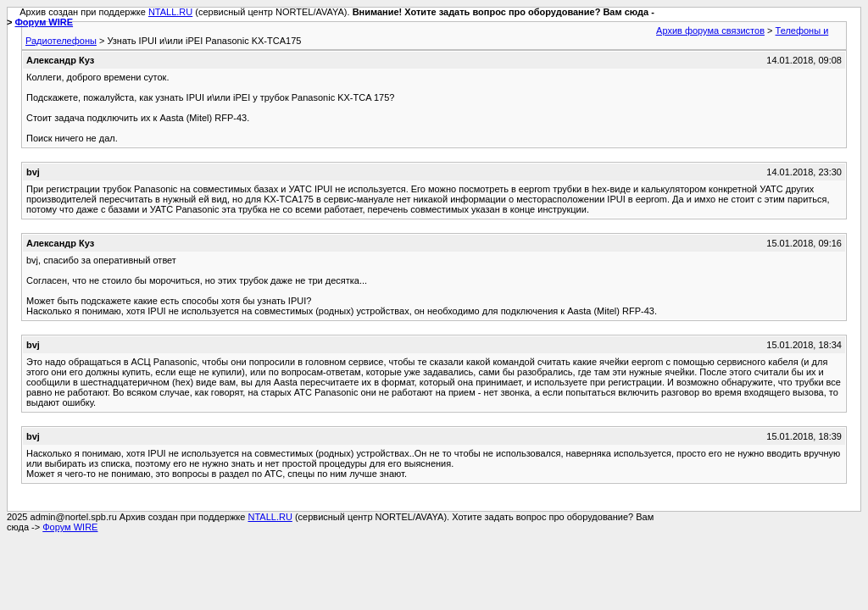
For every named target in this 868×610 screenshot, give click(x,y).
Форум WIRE (44, 22)
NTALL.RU (170, 12)
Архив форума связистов (710, 30)
